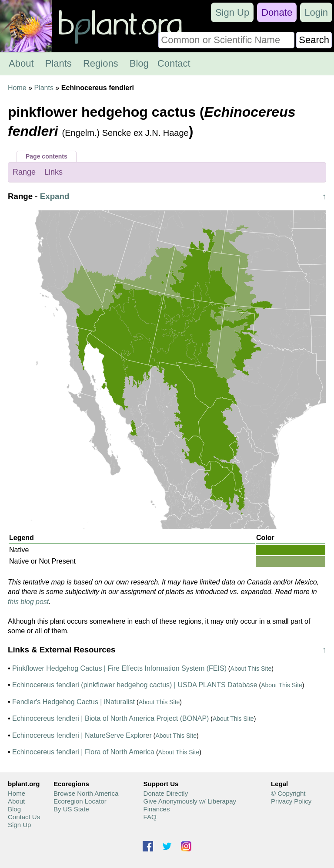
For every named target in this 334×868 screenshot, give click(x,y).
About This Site (251, 669)
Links (53, 172)
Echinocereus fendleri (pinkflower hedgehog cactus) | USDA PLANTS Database (135, 685)
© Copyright (288, 793)
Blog (139, 63)
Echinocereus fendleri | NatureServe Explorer (82, 735)
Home (17, 88)
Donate (277, 12)
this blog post (28, 602)
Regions (101, 63)
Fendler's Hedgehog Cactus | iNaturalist (73, 702)
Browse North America (86, 793)
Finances (157, 809)
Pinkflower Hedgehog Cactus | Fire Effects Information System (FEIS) (119, 668)
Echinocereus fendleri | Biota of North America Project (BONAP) (110, 718)
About (21, 63)
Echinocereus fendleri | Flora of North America (83, 752)
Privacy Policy (291, 801)
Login (316, 12)
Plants (58, 63)
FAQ (150, 817)
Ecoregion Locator (80, 801)
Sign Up (232, 12)
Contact (174, 63)
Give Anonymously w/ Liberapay (190, 801)
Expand (55, 196)
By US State (71, 809)
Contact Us (24, 817)
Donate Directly (166, 793)
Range (24, 172)
